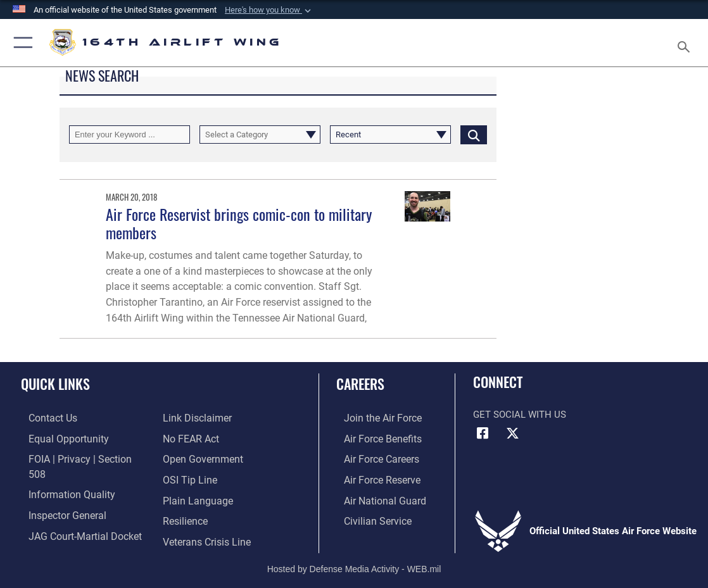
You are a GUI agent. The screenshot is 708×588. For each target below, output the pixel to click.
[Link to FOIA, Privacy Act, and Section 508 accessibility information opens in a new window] (79, 458)
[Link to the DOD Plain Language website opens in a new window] (195, 478)
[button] (269, 10)
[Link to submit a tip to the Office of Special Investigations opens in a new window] (188, 458)
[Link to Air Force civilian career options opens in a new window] (369, 517)
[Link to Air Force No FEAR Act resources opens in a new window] (190, 418)
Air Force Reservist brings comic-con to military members (239, 223)
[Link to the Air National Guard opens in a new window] (375, 497)
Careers (360, 384)
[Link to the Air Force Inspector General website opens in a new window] (58, 497)
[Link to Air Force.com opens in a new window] (374, 418)
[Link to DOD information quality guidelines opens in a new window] (61, 478)
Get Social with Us (520, 415)
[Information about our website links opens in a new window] (54, 537)
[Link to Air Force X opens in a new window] (513, 434)
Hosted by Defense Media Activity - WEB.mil (354, 560)
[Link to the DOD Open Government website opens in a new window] (200, 439)
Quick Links (55, 384)
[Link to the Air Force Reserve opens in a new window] (374, 478)
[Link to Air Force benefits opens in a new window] (374, 439)
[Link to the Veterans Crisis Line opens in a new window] (205, 517)
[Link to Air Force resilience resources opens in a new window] (185, 497)
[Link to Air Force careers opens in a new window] (373, 458)
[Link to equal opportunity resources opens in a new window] (59, 439)
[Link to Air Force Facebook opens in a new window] (483, 434)
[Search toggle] (686, 43)
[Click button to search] (474, 134)
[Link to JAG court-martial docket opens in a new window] (75, 517)
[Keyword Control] (130, 134)
